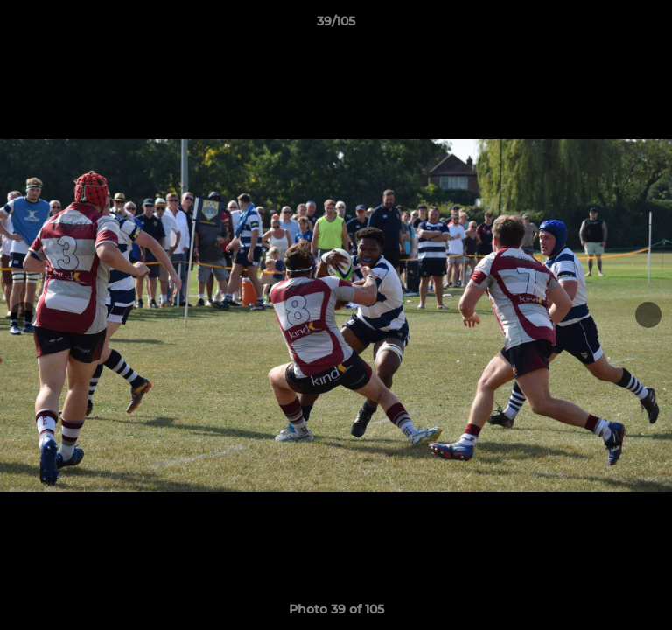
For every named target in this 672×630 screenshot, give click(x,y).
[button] (651, 25)
